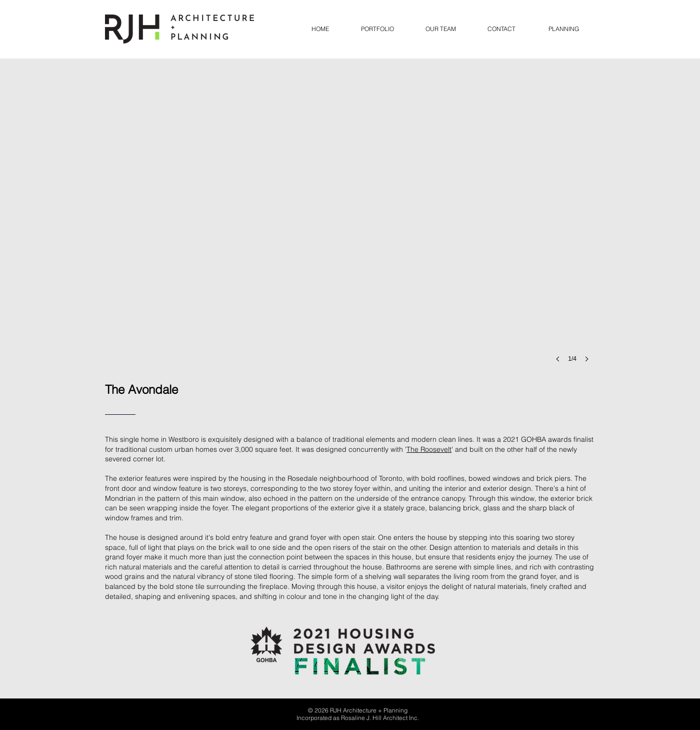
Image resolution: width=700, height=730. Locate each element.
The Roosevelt (429, 449)
